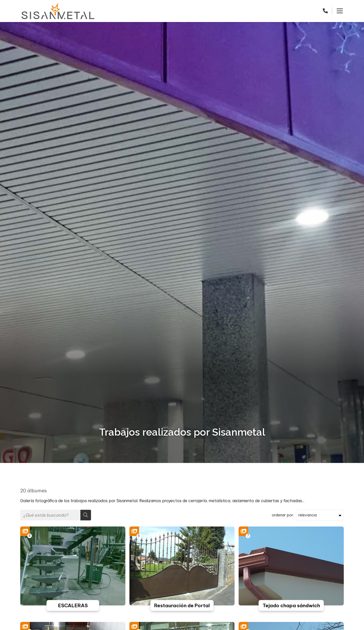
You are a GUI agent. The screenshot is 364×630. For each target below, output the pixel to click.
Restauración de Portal (182, 605)
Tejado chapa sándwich (291, 605)
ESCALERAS (73, 605)
